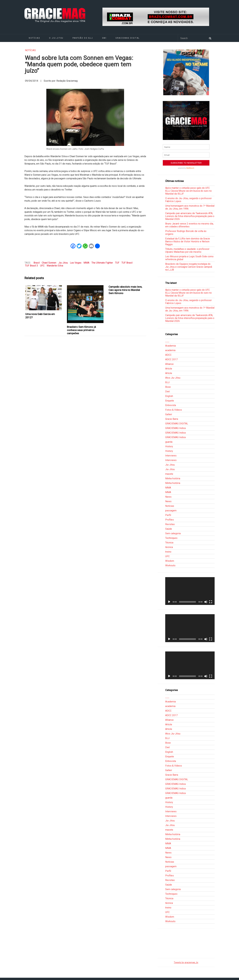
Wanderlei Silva (55, 266)
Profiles (169, 520)
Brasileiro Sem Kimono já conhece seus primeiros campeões (81, 330)
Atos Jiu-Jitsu (173, 378)
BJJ (167, 382)
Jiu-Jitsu (63, 263)
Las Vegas (76, 263)
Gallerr (169, 414)
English (169, 396)
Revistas (170, 524)
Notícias (34, 38)
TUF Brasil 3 (31, 266)
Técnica (169, 543)
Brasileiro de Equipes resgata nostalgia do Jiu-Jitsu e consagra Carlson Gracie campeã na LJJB (189, 267)
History (169, 446)
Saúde (169, 529)
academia (170, 350)
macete (169, 474)
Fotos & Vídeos (174, 410)
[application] (190, 591)
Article (169, 369)
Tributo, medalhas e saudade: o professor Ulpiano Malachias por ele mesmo (187, 250)
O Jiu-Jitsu (56, 38)
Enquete (170, 401)
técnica (169, 547)
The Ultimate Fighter (102, 263)
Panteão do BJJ (83, 38)
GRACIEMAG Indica (175, 428)
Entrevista (171, 405)
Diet (167, 391)
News (168, 497)
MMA (86, 263)
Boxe (168, 387)
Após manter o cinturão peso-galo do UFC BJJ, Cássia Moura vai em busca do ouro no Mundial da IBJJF (188, 191)
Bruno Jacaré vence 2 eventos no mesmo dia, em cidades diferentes (189, 225)
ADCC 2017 (171, 359)
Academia (170, 346)
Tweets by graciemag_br (186, 963)
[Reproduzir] (169, 602)
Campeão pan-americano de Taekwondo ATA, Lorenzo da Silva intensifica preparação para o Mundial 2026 (190, 216)
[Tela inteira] (211, 602)
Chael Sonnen (49, 263)
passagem (171, 511)
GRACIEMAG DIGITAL (128, 38)
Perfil (168, 515)
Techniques (171, 538)
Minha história (173, 478)
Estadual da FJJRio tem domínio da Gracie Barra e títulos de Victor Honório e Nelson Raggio (188, 241)
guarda (169, 442)
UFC (42, 266)
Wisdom (170, 561)
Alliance (169, 364)
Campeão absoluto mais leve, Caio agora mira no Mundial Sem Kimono (125, 290)
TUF (117, 263)
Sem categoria (173, 533)
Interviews (171, 456)
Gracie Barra (172, 419)
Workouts (170, 565)
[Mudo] (206, 602)
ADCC (168, 355)
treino (168, 552)
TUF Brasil (127, 263)
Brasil (37, 263)
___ (167, 341)
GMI (104, 38)
